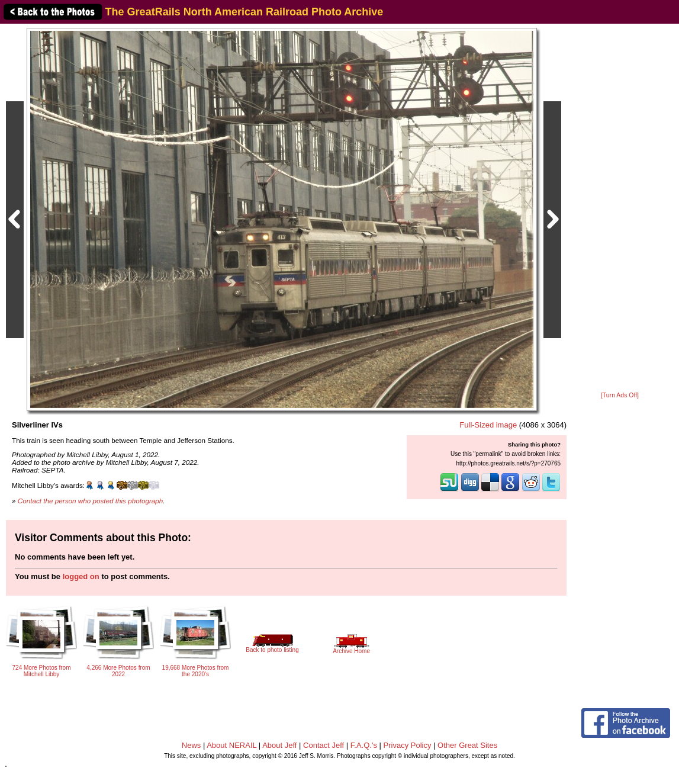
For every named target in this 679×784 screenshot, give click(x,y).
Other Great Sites (467, 745)
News (192, 745)
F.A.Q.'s (364, 745)
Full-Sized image (488, 425)
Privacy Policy (408, 745)
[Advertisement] (620, 208)
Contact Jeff (324, 745)
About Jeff (279, 745)
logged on (81, 576)
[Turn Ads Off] (620, 395)
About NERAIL (231, 745)
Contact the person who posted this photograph (91, 501)
